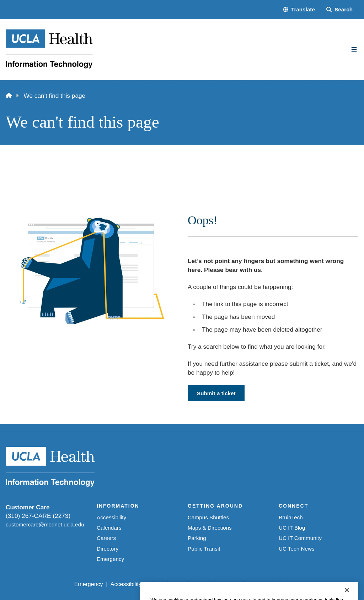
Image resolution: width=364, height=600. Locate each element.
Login (294, 584)
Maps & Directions (210, 528)
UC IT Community (300, 538)
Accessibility (111, 517)
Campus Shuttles (208, 517)
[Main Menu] (354, 49)
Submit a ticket (216, 393)
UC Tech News (297, 549)
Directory (108, 549)
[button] (299, 9)
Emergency (110, 559)
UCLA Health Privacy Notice (244, 584)
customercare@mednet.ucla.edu (45, 524)
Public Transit (204, 549)
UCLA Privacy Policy (175, 584)
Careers (106, 538)
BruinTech (291, 517)
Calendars (109, 528)
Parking (197, 538)
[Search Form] (339, 9)
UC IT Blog (292, 528)
